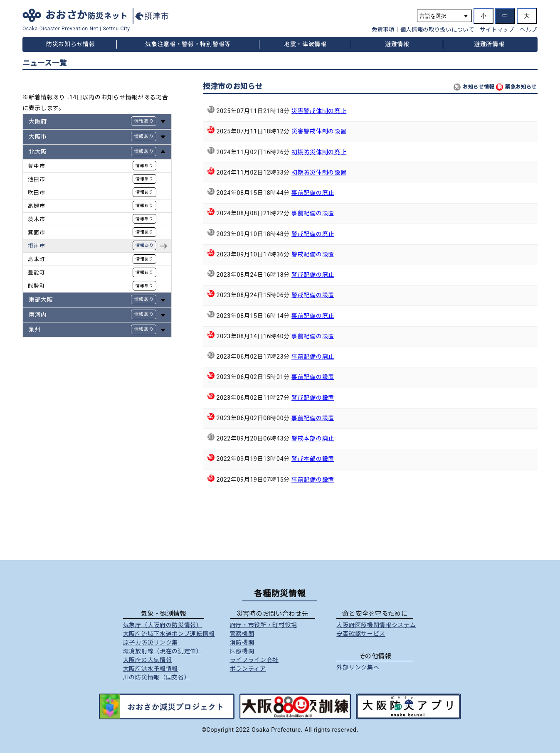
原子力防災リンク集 (150, 642)
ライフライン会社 (254, 660)
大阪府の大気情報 (148, 660)
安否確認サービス (361, 634)
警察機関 (242, 634)
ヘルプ (528, 30)
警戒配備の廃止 (313, 234)
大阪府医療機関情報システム (376, 625)
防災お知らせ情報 (71, 44)
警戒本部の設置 (313, 459)
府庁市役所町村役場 (264, 625)
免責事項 (383, 30)
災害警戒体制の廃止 (319, 111)
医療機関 (242, 651)
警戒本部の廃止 (313, 438)
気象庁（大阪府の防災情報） (163, 625)
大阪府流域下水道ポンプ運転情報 (169, 634)
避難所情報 (489, 44)
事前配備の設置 (313, 213)
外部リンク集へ (358, 667)
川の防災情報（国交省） (157, 677)
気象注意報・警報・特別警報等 (188, 44)
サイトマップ (497, 30)
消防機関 (242, 642)
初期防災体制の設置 (319, 172)
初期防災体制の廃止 (319, 152)
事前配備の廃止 (313, 193)
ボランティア (248, 669)
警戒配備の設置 (313, 254)
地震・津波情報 (305, 44)
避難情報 (397, 44)
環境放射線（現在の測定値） (163, 651)
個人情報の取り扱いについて (437, 30)
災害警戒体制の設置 (319, 131)
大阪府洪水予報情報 (150, 669)
